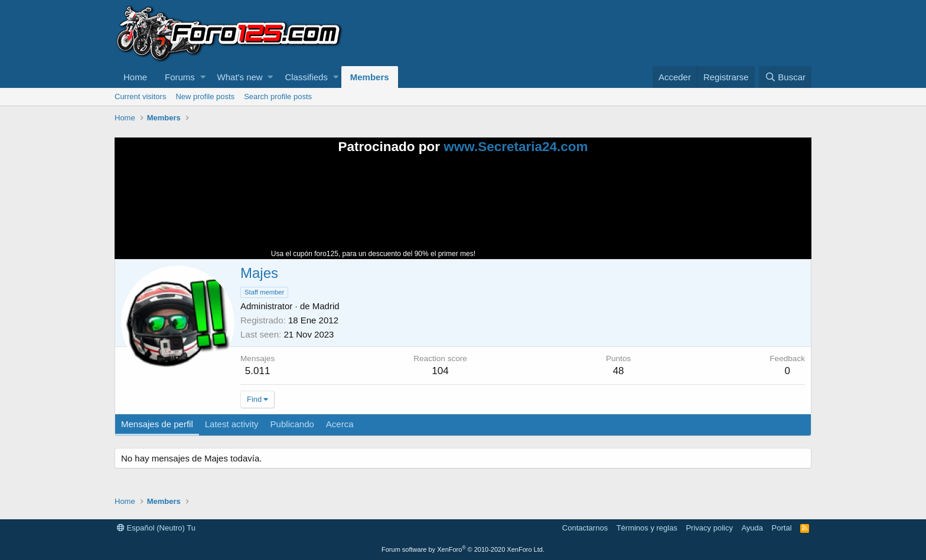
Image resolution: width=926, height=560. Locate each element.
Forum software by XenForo (463, 549)
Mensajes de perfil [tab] (157, 424)
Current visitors (140, 96)
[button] (203, 77)
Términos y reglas (647, 528)
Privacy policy (709, 528)
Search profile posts (278, 96)
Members (370, 77)
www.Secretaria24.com (516, 147)
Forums (180, 77)
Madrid (326, 306)
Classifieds (306, 77)
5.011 (258, 371)
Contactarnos (585, 528)
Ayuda (752, 528)
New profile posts (205, 96)
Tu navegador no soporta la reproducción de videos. (566, 212)
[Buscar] (785, 77)
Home (135, 77)
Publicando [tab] (292, 424)
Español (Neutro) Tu (156, 528)
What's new (240, 77)
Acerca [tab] (340, 424)
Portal (782, 528)
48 (619, 371)
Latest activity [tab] (232, 424)
